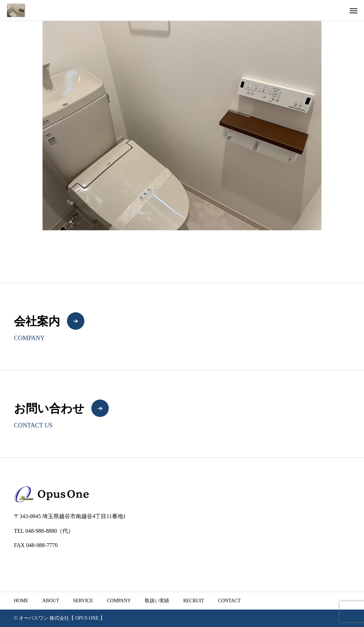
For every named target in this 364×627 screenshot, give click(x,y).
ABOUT (51, 601)
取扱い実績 (157, 601)
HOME (21, 601)
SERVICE (83, 601)
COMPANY (119, 601)
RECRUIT (194, 601)
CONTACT (229, 601)
